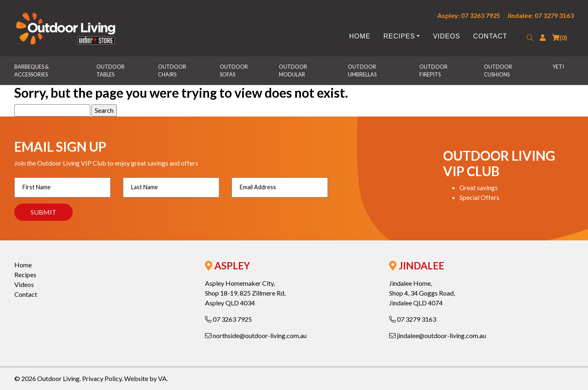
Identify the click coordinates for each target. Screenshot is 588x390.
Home (360, 36)
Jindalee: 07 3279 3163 (540, 15)
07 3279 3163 (413, 319)
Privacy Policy (102, 378)
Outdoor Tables (111, 71)
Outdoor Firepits (434, 71)
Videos (446, 36)
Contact (490, 36)
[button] (530, 38)
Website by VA (145, 378)
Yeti (558, 67)
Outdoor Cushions (498, 71)
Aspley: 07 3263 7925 (469, 15)
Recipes (399, 36)
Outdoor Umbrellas (362, 71)
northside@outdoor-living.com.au (256, 335)
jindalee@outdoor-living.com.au (438, 335)
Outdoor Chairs (173, 71)
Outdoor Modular (293, 71)
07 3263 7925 (228, 319)
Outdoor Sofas (234, 71)
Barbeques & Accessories (32, 71)
